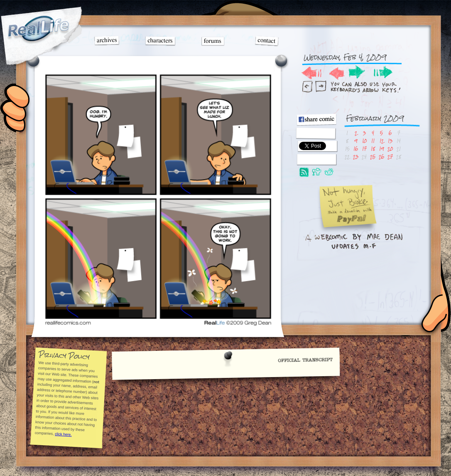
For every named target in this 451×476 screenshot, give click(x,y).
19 (381, 149)
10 (364, 141)
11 (373, 141)
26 (381, 157)
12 (382, 141)
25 (373, 157)
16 (356, 149)
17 (364, 149)
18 (373, 149)
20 (390, 149)
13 (390, 141)
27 (390, 157)
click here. (63, 434)
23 (356, 157)
